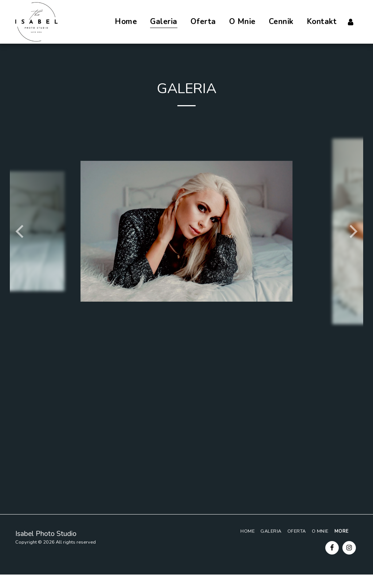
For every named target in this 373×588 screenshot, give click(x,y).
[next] (352, 231)
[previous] (21, 231)
